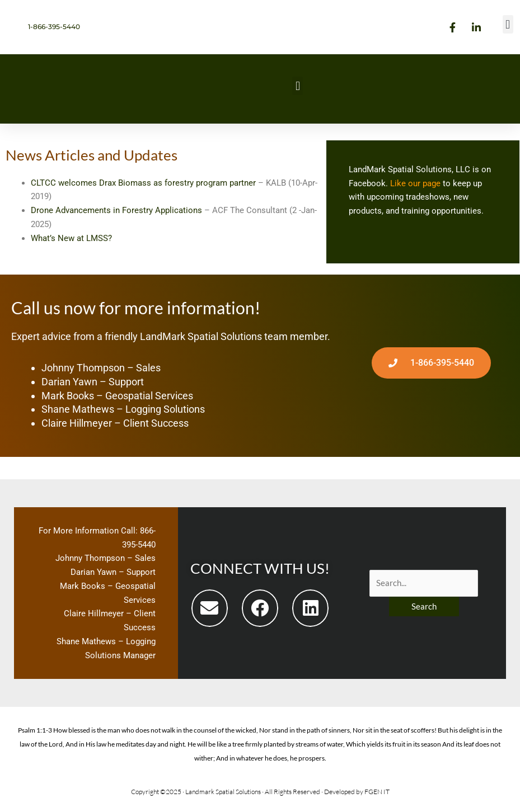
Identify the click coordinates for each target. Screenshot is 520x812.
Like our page (415, 183)
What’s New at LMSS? (72, 238)
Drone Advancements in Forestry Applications (116, 210)
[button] (508, 24)
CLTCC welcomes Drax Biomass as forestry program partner (143, 183)
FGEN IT (377, 792)
